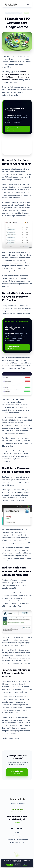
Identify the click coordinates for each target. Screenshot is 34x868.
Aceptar (10, 865)
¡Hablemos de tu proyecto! (17, 129)
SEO (26, 13)
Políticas (25, 865)
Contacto (17, 833)
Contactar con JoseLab (17, 772)
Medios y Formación (17, 842)
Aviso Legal (17, 836)
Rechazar (18, 865)
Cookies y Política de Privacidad (17, 839)
